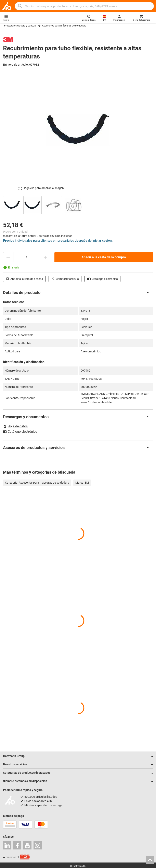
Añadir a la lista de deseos (24, 279)
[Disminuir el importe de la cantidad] (8, 257)
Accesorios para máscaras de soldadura (64, 26)
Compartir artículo (65, 279)
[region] (78, 205)
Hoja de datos (15, 426)
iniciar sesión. (103, 240)
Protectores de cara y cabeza (20, 26)
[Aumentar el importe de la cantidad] (45, 257)
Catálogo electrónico (102, 279)
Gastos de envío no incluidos (54, 236)
